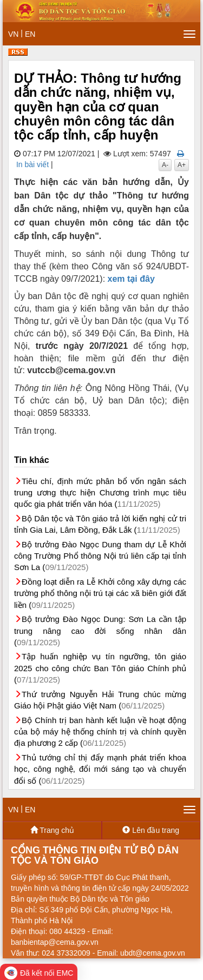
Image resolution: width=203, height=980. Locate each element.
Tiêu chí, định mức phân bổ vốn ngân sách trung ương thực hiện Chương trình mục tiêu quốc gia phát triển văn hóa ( (100, 493)
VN (13, 34)
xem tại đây (131, 279)
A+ (182, 165)
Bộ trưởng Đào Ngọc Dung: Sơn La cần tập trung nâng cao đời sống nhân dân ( (100, 631)
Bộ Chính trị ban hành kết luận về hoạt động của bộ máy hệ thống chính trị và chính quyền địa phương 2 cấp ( (100, 732)
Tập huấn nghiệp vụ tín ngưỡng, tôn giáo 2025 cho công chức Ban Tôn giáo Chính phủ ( (100, 668)
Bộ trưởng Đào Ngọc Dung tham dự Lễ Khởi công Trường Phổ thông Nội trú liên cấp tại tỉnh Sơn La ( (100, 556)
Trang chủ (52, 830)
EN (30, 34)
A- (165, 165)
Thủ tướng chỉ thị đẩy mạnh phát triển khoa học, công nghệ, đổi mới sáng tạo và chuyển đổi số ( (100, 769)
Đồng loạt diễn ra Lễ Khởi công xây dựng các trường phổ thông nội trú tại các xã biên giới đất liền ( (100, 593)
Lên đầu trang (151, 830)
